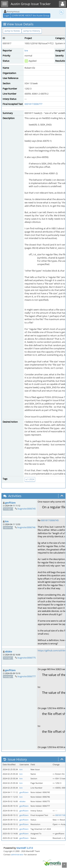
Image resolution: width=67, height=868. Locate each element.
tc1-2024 (30, 479)
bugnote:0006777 (27, 676)
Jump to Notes (12, 31)
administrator (17, 854)
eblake (9, 652)
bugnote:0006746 (26, 527)
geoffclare (10, 503)
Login (7, 15)
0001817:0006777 (33, 104)
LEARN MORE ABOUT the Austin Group (30, 15)
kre (26, 50)
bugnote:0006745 (27, 509)
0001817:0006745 (50, 520)
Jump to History (32, 31)
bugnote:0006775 (27, 658)
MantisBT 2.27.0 (25, 848)
